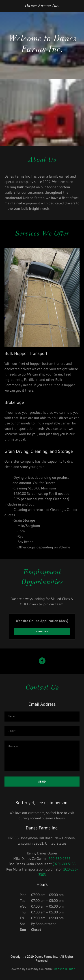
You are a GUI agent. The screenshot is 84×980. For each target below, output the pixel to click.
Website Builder (64, 969)
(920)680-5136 (64, 864)
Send (42, 782)
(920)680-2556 (59, 858)
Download (42, 631)
